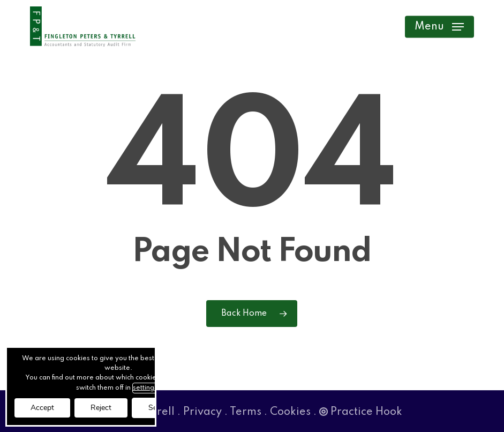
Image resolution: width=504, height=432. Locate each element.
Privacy (202, 412)
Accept (42, 408)
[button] (439, 27)
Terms (246, 412)
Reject (101, 408)
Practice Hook (361, 412)
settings (145, 388)
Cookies (290, 412)
